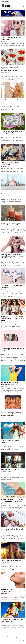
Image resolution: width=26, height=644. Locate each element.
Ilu (1, 104)
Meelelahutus (4, 41)
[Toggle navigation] (23, 6)
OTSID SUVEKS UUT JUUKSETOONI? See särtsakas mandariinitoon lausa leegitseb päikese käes (12, 414)
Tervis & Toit (4, 73)
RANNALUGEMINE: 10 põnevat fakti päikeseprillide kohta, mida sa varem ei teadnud (12, 318)
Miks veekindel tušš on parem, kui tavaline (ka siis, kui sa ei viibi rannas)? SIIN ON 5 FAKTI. (12, 256)
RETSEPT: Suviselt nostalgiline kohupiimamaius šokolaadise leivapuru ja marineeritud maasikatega (13, 69)
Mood (2, 290)
